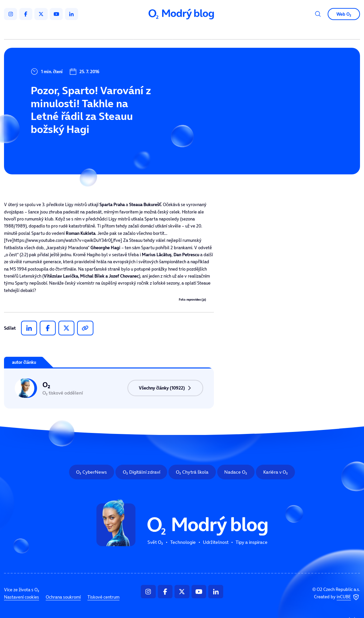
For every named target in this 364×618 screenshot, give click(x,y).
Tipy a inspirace (236, 31)
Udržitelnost (193, 31)
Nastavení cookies (22, 597)
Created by (337, 597)
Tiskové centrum (103, 597)
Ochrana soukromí (63, 597)
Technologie (154, 31)
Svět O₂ (120, 31)
